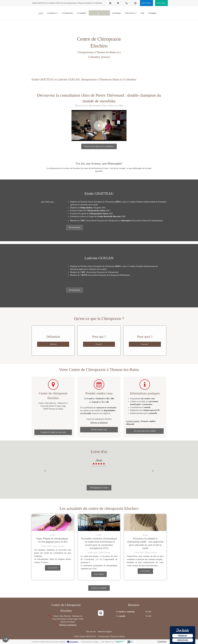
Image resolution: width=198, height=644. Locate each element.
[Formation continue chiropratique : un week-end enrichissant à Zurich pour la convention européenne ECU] (99, 522)
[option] (99, 463)
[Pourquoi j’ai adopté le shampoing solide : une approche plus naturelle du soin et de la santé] (145, 522)
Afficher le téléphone (99, 423)
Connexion (162, 641)
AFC (97, 642)
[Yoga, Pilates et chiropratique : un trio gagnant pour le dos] (53, 522)
